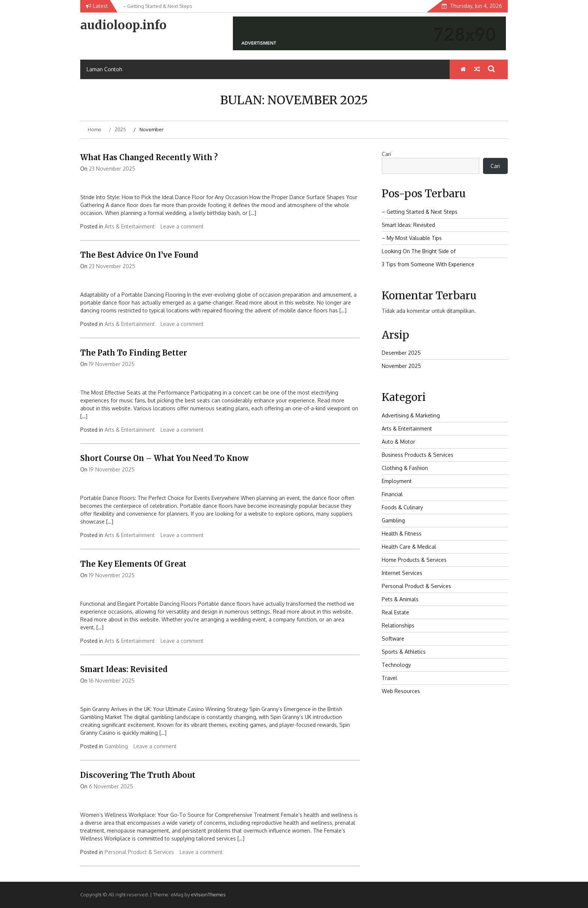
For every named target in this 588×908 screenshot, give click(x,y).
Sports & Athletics (404, 652)
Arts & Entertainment (130, 226)
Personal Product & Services (139, 852)
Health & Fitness (402, 534)
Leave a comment (182, 226)
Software (393, 639)
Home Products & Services (414, 560)
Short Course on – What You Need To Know (164, 458)
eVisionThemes (208, 894)
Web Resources (401, 691)
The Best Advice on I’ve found (139, 255)
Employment (397, 481)
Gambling (116, 746)
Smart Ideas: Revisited (124, 669)
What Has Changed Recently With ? (149, 157)
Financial (392, 494)
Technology (396, 665)
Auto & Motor (398, 442)
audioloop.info (123, 25)
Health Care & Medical (409, 547)
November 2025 (401, 366)
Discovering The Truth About (138, 775)
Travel (389, 678)
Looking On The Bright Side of (419, 251)
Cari (386, 154)
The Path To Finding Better (134, 353)
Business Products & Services (418, 455)
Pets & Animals (400, 599)
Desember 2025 (401, 353)
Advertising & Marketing (411, 415)
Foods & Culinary (402, 507)
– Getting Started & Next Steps (420, 212)
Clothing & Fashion (405, 468)
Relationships (398, 625)
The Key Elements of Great (133, 564)
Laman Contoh (104, 69)
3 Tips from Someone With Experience (428, 264)
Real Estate (395, 612)
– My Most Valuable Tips (412, 238)
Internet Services (402, 573)
